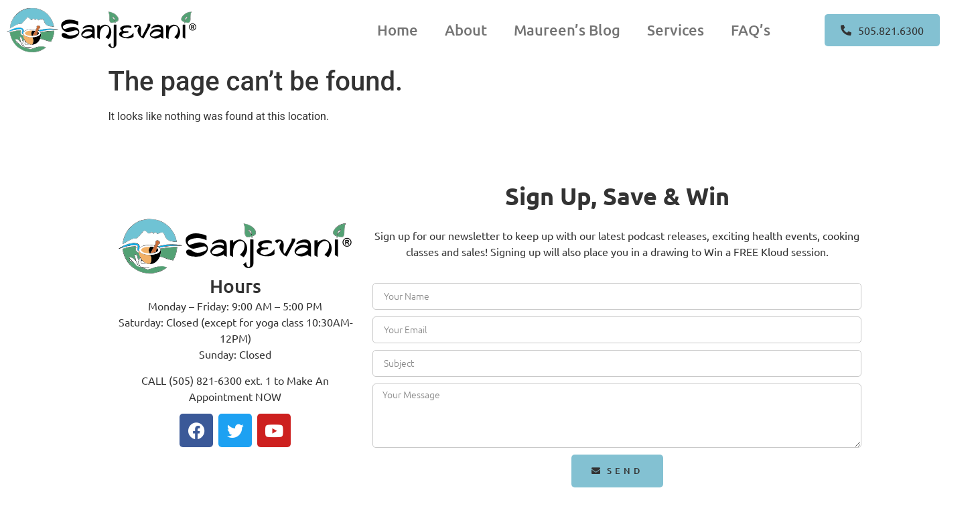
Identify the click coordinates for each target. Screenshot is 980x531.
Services (676, 30)
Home (398, 30)
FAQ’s (751, 30)
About (466, 30)
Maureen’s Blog (567, 30)
